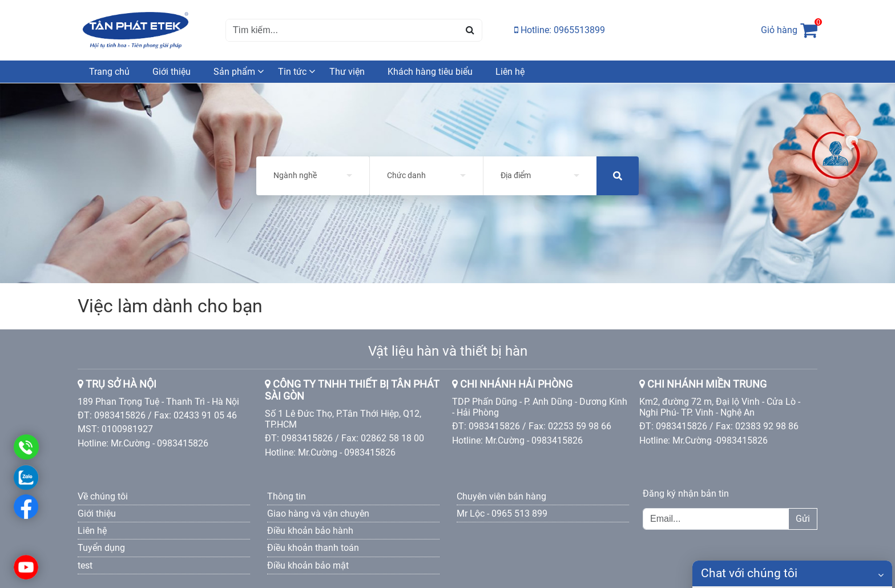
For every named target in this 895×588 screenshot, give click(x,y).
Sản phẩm (234, 72)
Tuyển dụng (101, 548)
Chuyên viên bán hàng (501, 496)
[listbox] (313, 176)
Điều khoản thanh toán (313, 548)
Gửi (803, 519)
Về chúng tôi (103, 496)
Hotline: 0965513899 (560, 30)
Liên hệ (510, 72)
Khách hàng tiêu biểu (430, 72)
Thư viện (347, 72)
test (85, 565)
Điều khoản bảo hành (310, 531)
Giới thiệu (172, 72)
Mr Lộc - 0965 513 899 (502, 514)
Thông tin (287, 496)
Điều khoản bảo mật (308, 565)
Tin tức (292, 72)
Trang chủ (109, 72)
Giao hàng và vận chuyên (318, 514)
